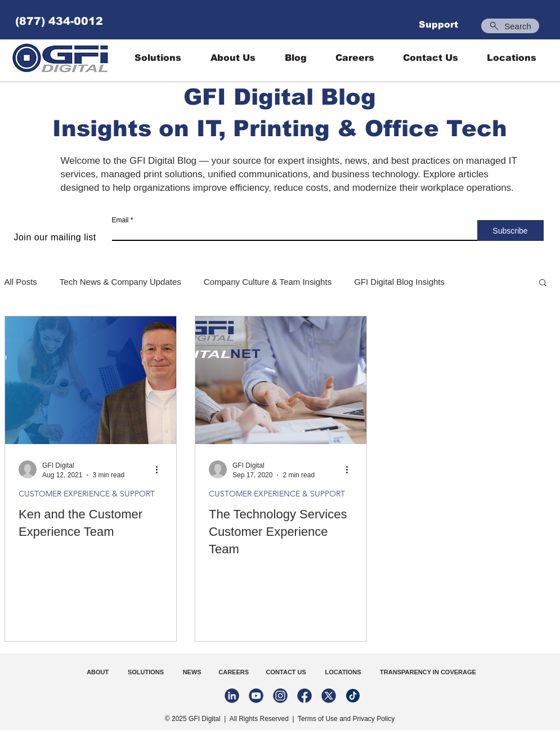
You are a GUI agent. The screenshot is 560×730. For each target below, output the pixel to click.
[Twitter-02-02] (329, 696)
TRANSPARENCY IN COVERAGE (428, 672)
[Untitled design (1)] (353, 696)
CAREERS (232, 672)
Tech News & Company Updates (120, 282)
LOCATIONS (344, 672)
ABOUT (98, 672)
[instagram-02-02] (280, 696)
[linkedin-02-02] (232, 696)
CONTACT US (287, 672)
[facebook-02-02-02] (304, 696)
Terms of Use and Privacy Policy (346, 719)
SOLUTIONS (146, 672)
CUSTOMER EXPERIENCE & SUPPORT (87, 494)
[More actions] (161, 469)
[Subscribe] (510, 230)
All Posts (21, 282)
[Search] (510, 26)
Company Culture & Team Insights (268, 282)
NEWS (190, 672)
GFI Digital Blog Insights (399, 282)
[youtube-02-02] (256, 696)
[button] (543, 283)
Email (120, 220)
